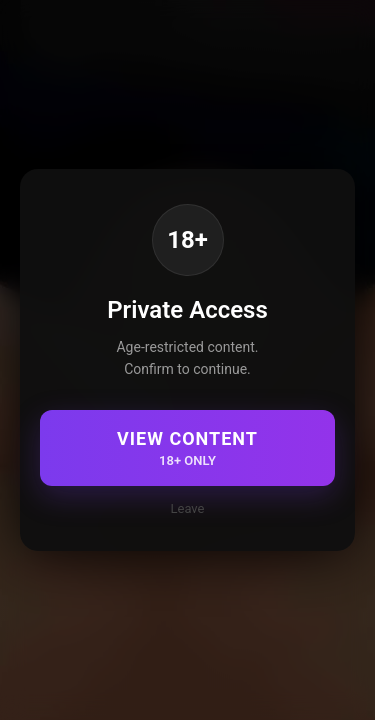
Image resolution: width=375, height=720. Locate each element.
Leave (188, 508)
